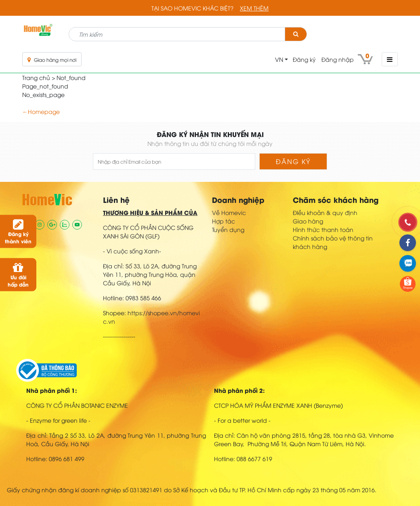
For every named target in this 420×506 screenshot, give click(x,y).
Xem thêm (254, 8)
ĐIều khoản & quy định (325, 212)
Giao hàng (308, 221)
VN (279, 59)
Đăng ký (304, 59)
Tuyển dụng (228, 229)
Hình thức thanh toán (323, 229)
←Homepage (41, 111)
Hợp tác (224, 221)
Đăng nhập (338, 59)
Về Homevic (229, 212)
